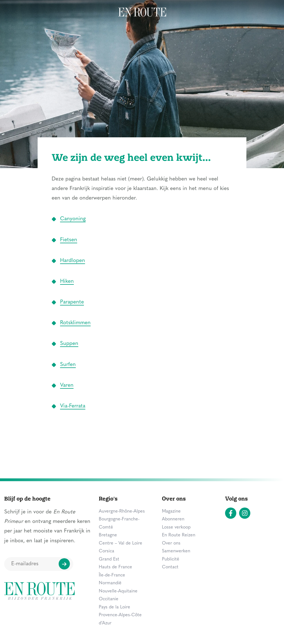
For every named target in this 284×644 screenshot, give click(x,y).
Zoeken (263, 12)
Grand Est (109, 559)
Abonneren (173, 519)
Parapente (72, 302)
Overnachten (103, 12)
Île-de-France (112, 575)
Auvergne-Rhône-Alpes (122, 511)
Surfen (68, 365)
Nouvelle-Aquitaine (118, 591)
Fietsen (69, 240)
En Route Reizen (179, 535)
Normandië (110, 583)
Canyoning (73, 219)
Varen (67, 385)
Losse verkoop (176, 527)
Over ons (171, 543)
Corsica (106, 551)
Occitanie (109, 599)
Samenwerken (176, 551)
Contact (170, 567)
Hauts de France (115, 567)
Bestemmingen (24, 12)
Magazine (230, 12)
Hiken (67, 282)
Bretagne (108, 535)
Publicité (171, 559)
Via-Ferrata (73, 406)
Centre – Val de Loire (121, 543)
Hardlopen (73, 261)
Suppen (69, 344)
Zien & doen (65, 12)
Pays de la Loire (114, 607)
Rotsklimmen (75, 323)
